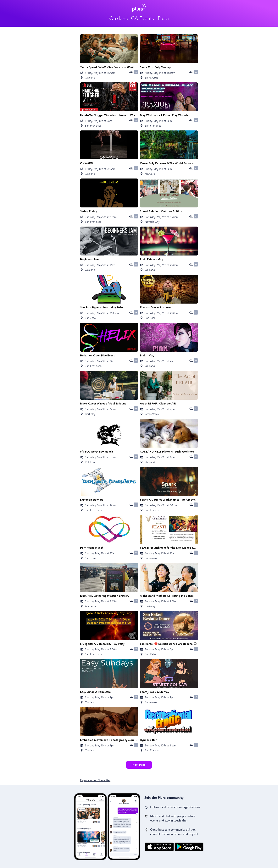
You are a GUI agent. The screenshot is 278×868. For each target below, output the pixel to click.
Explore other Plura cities (95, 780)
